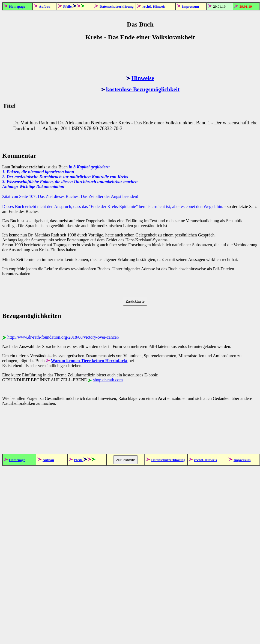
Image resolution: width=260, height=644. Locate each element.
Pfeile (68, 6)
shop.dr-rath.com (108, 380)
